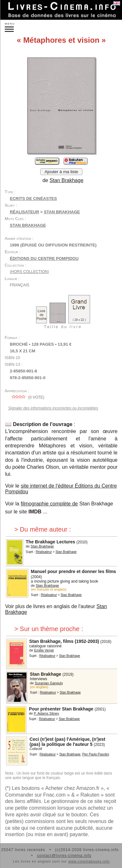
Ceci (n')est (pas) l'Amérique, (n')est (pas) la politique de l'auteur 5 (68, 742)
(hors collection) (30, 272)
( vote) (27, 397)
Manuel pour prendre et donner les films (74, 571)
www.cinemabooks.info (89, 861)
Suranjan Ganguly (49, 683)
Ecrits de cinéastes (33, 199)
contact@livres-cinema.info (64, 856)
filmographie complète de (49, 504)
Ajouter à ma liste (61, 172)
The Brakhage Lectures (51, 542)
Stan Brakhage (66, 180)
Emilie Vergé (44, 650)
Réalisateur (24, 212)
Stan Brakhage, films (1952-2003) (64, 641)
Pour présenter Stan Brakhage (61, 709)
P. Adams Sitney (46, 713)
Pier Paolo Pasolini (95, 754)
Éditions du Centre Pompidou (44, 258)
